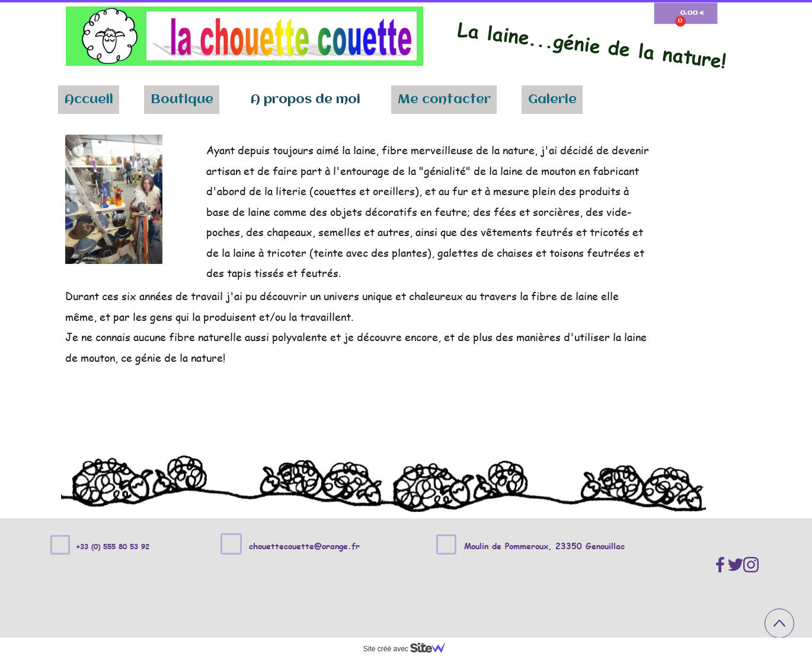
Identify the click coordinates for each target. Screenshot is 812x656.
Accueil (89, 100)
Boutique (182, 100)
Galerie (552, 100)
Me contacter (444, 100)
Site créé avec (409, 649)
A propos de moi (306, 100)
